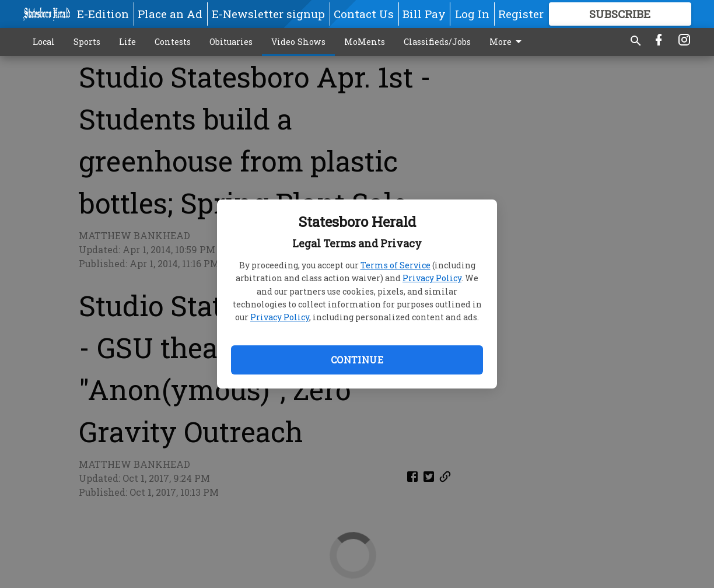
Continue (357, 360)
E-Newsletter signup (268, 14)
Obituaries (231, 42)
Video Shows (298, 42)
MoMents (365, 42)
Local (44, 42)
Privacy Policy (432, 278)
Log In (472, 14)
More (508, 42)
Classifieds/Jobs (437, 42)
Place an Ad (170, 14)
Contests (173, 42)
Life (127, 42)
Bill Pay (424, 14)
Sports (87, 42)
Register (521, 14)
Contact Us (364, 14)
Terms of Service (395, 265)
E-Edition (103, 14)
